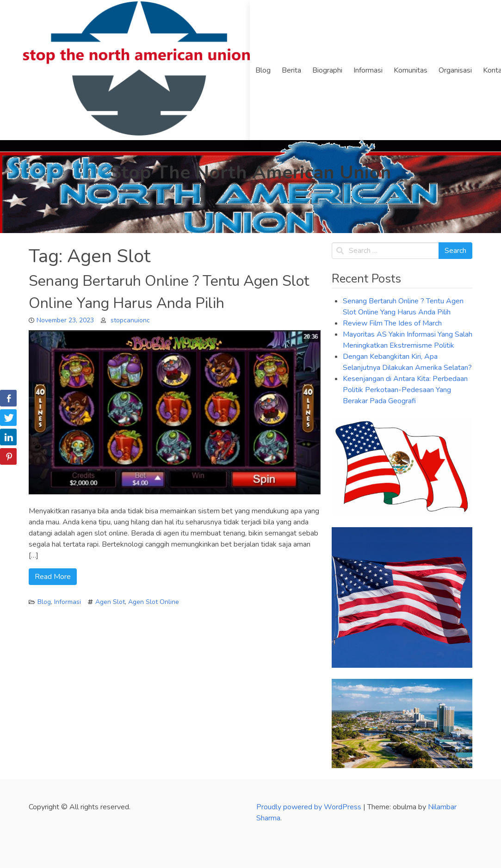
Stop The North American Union (251, 172)
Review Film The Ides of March (392, 323)
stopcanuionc (130, 320)
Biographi (327, 70)
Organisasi (455, 70)
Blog (263, 70)
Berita (291, 70)
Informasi (368, 70)
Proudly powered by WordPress (310, 807)
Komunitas (411, 70)
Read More (53, 577)
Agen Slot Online (154, 602)
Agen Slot (110, 602)
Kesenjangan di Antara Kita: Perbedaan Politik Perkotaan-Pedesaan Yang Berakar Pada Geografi (405, 390)
